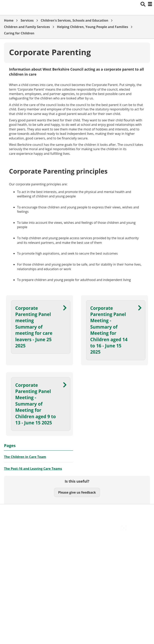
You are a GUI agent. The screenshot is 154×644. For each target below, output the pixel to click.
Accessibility (13, 510)
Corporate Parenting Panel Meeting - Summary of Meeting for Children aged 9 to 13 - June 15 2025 (35, 404)
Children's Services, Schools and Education (74, 20)
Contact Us (12, 515)
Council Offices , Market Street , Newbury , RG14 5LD (43, 533)
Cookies (10, 519)
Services (27, 20)
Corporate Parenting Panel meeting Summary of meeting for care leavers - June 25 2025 (34, 327)
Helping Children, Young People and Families (93, 27)
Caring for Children (19, 33)
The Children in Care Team (25, 457)
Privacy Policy (14, 528)
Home (9, 20)
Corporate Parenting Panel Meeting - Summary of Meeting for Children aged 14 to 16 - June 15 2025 (109, 330)
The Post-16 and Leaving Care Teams (33, 469)
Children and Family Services (27, 27)
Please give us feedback (77, 492)
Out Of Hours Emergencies (24, 524)
